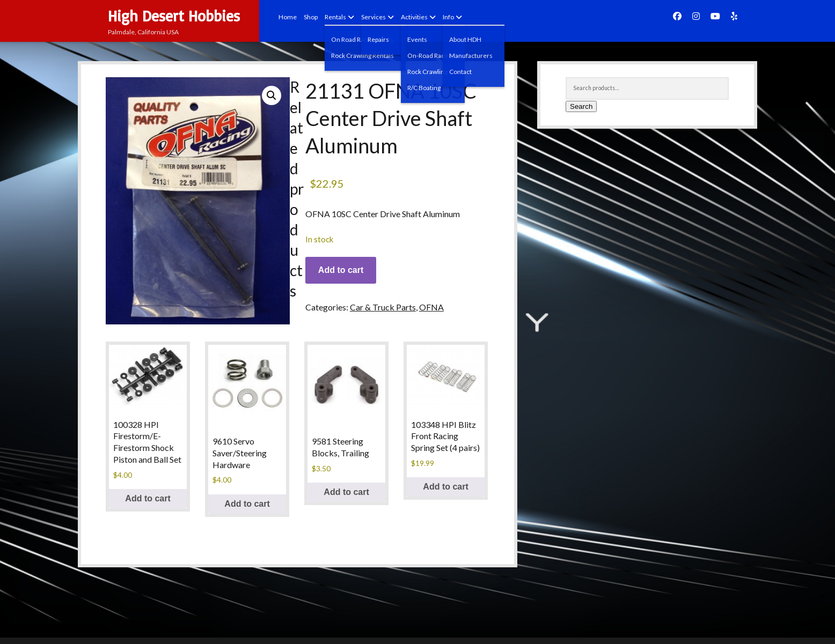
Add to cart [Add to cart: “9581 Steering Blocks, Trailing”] (346, 492)
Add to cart (341, 270)
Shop (311, 17)
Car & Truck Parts (383, 307)
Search (581, 106)
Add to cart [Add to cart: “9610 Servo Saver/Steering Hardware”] (247, 504)
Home (288, 17)
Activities (414, 17)
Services (373, 17)
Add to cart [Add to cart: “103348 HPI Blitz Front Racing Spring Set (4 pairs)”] (445, 487)
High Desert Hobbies (174, 16)
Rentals (335, 17)
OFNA (431, 307)
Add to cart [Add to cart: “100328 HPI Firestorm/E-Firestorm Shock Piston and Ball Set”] (148, 498)
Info (448, 17)
